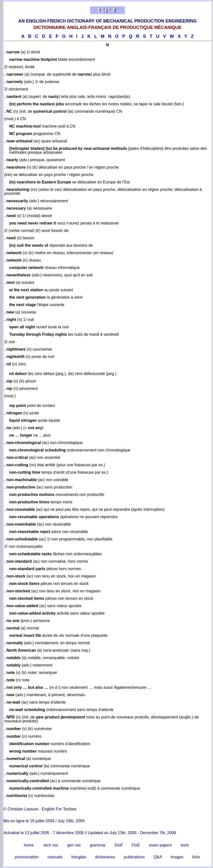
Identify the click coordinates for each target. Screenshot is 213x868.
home (29, 845)
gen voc (74, 845)
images (177, 857)
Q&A (158, 857)
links (196, 857)
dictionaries (105, 857)
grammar (98, 845)
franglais (79, 857)
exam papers (160, 845)
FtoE (136, 845)
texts (185, 845)
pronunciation (27, 857)
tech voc (51, 845)
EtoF (119, 845)
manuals (55, 857)
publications (134, 857)
